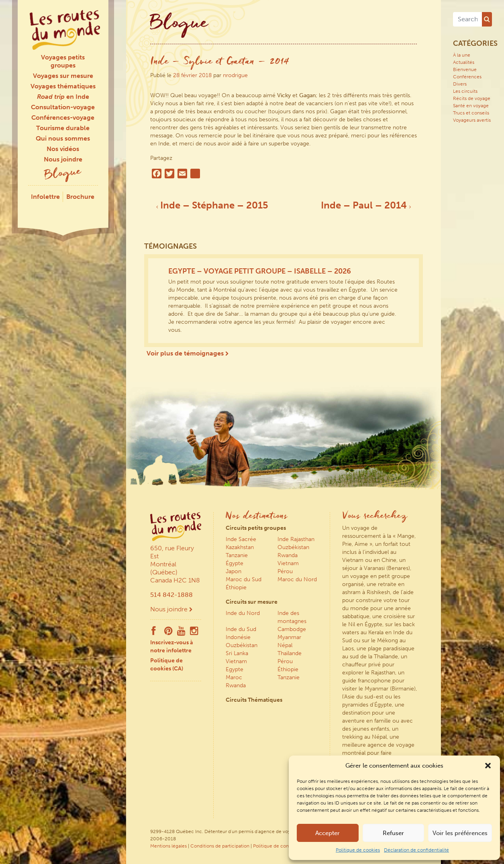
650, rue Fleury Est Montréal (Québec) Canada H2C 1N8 (175, 564)
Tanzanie (237, 555)
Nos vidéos (63, 149)
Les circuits (465, 91)
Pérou (285, 571)
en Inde (63, 97)
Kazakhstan (240, 547)
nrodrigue (235, 75)
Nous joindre (63, 159)
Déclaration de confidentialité (416, 850)
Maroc (234, 677)
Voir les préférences (460, 833)
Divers (460, 84)
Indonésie (238, 637)
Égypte (235, 563)
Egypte (235, 669)
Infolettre (45, 197)
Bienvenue (465, 69)
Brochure (80, 197)
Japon (234, 571)
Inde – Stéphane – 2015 (212, 205)
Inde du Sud (241, 629)
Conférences (467, 77)
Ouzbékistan (293, 547)
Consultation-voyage (63, 107)
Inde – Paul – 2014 (366, 205)
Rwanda (288, 555)
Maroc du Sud (244, 579)
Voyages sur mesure (63, 76)
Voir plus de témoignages (188, 353)
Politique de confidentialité (283, 846)
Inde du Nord (243, 613)
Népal (285, 645)
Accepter (327, 833)
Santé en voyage (471, 106)
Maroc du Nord (297, 579)
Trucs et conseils (471, 113)
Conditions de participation (220, 846)
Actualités (464, 62)
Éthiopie (236, 587)
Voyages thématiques (63, 86)
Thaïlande (290, 653)
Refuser (393, 833)
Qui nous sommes (63, 138)
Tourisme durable (63, 128)
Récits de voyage (472, 98)
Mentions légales (168, 846)
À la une (462, 55)
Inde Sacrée (241, 539)
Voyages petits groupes (63, 61)
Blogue (63, 174)
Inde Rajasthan (296, 539)
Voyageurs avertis (472, 120)
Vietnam (288, 563)
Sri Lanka (237, 653)
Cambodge (292, 629)
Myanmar (289, 637)
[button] (488, 766)
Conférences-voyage (63, 117)
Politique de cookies (358, 850)
